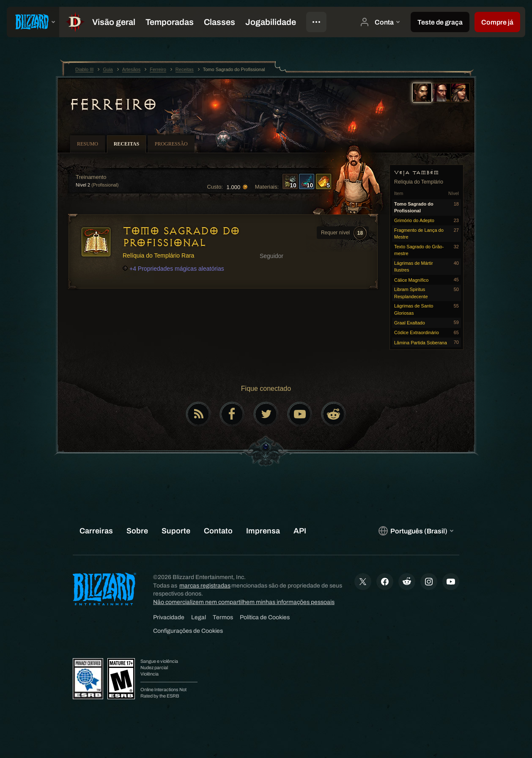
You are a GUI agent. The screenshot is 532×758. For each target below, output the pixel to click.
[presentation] (33, 22)
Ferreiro (112, 104)
